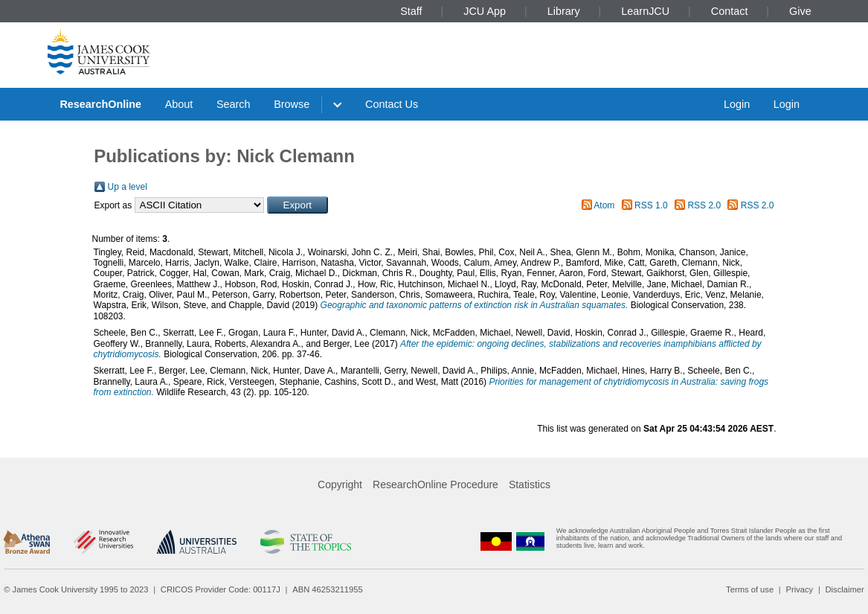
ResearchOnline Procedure (435, 485)
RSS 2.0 (704, 205)
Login (737, 104)
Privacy (799, 589)
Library (564, 11)
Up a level (128, 187)
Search (234, 104)
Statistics (530, 485)
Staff (411, 11)
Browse (292, 104)
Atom (604, 205)
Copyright (340, 485)
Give (800, 11)
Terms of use (750, 589)
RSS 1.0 (651, 205)
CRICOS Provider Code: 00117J (221, 589)
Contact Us (392, 104)
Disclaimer (845, 589)
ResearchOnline (100, 104)
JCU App (485, 11)
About (179, 104)
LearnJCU (645, 11)
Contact (730, 11)
